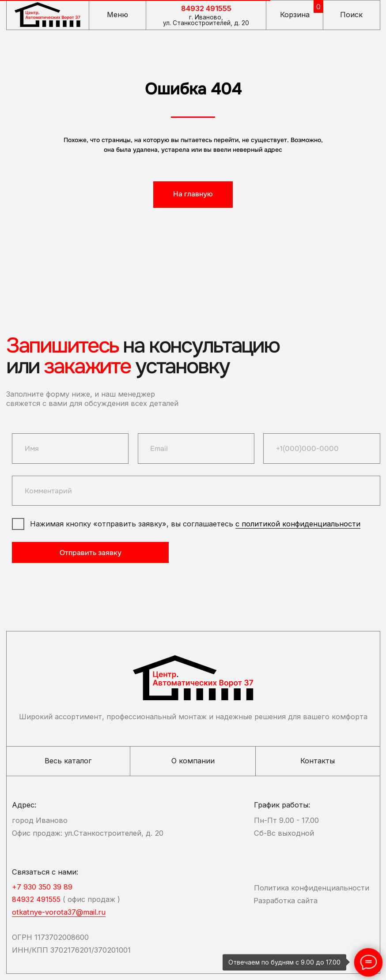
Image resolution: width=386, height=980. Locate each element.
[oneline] (196, 491)
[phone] (322, 448)
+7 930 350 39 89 (42, 887)
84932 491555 (206, 8)
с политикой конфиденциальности (298, 524)
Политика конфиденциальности (312, 888)
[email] (196, 448)
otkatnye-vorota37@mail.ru (59, 912)
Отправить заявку (91, 553)
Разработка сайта (286, 901)
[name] (70, 448)
